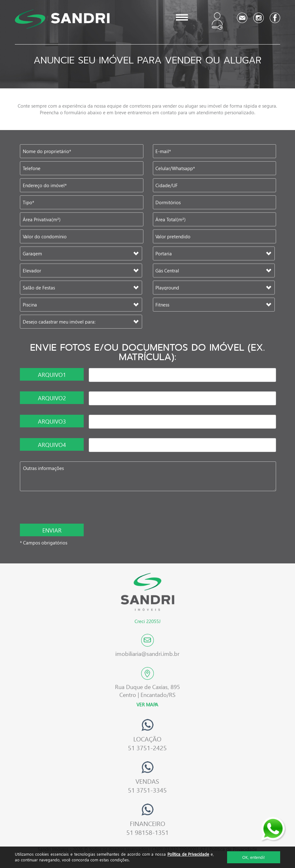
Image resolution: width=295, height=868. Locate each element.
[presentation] (61, 508)
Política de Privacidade (188, 854)
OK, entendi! (254, 857)
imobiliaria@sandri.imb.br (147, 654)
